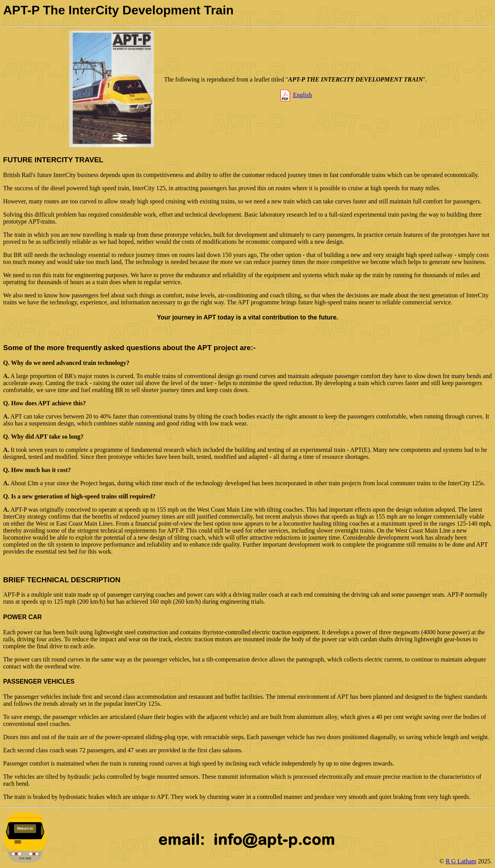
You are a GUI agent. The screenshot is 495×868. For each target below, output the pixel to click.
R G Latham (461, 861)
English (302, 95)
